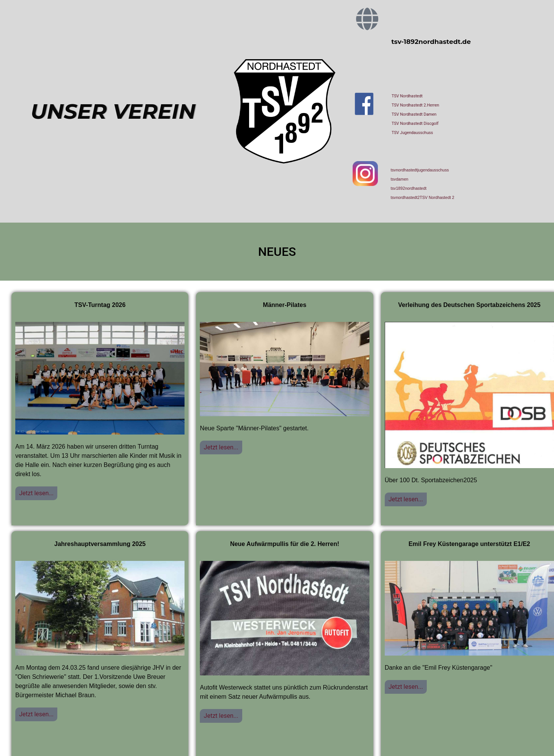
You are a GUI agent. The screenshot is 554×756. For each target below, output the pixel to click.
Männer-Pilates (285, 305)
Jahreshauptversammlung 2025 (100, 544)
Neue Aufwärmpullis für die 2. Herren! (285, 544)
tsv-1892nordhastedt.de (431, 42)
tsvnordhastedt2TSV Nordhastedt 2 (423, 197)
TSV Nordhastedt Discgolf (415, 124)
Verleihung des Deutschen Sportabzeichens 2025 (469, 305)
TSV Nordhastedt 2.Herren (415, 105)
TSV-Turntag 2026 (100, 305)
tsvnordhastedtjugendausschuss (420, 170)
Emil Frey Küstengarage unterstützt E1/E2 (469, 544)
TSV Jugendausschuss (412, 133)
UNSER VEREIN (113, 111)
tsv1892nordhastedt (409, 188)
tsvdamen (400, 179)
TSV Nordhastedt (407, 96)
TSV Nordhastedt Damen (414, 114)
